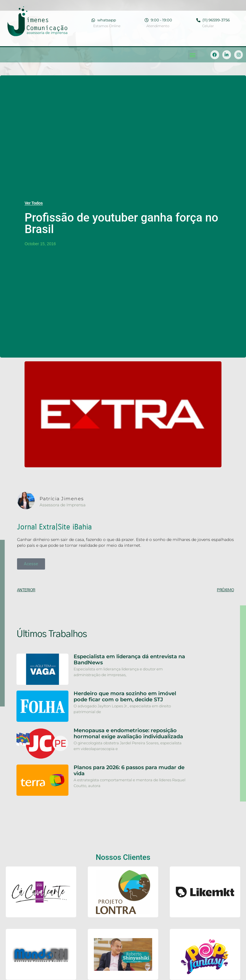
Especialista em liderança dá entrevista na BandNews (129, 660)
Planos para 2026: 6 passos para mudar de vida (129, 771)
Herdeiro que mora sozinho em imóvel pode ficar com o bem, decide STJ (125, 697)
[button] (193, 55)
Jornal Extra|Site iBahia (54, 527)
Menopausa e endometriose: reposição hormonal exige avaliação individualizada (128, 734)
